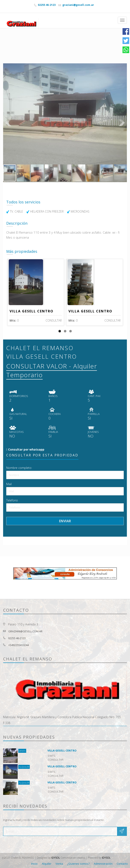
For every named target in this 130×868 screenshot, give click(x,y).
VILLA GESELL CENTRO (32, 311)
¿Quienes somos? (78, 864)
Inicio (34, 864)
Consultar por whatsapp (26, 449)
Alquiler (47, 864)
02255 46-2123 (46, 5)
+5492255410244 (19, 645)
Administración (103, 864)
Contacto (122, 864)
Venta (59, 864)
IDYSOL (56, 858)
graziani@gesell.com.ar (78, 5)
